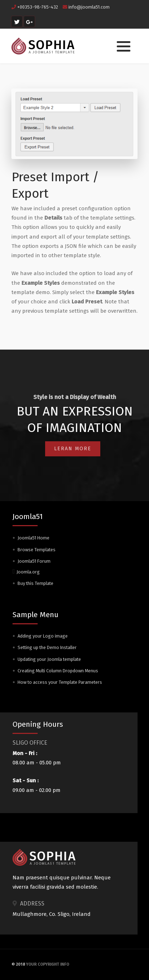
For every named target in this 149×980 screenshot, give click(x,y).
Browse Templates (37, 550)
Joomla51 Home (33, 538)
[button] (124, 47)
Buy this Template (35, 583)
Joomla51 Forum (34, 561)
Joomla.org (28, 572)
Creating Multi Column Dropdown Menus (58, 671)
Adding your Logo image (43, 636)
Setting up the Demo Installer (47, 647)
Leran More (73, 449)
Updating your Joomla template (49, 659)
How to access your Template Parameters (60, 682)
